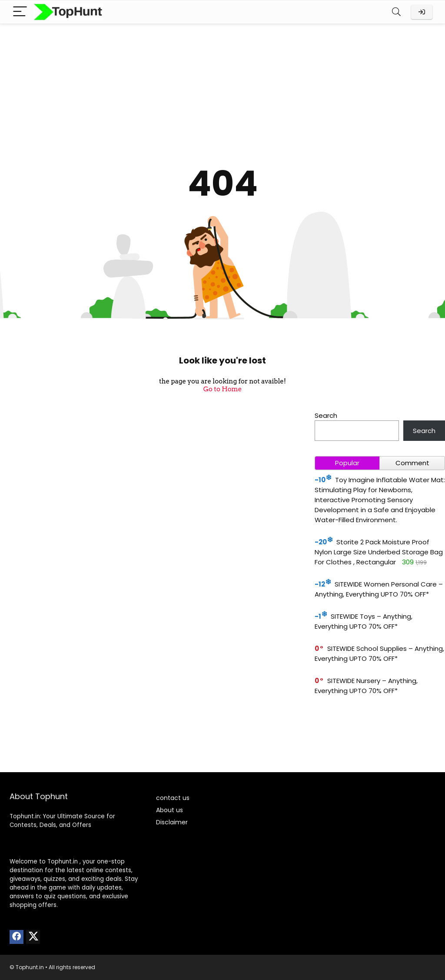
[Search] (396, 12)
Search (326, 415)
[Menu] (20, 12)
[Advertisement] (222, 89)
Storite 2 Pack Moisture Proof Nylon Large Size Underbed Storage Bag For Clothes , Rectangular (379, 552)
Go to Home (223, 389)
